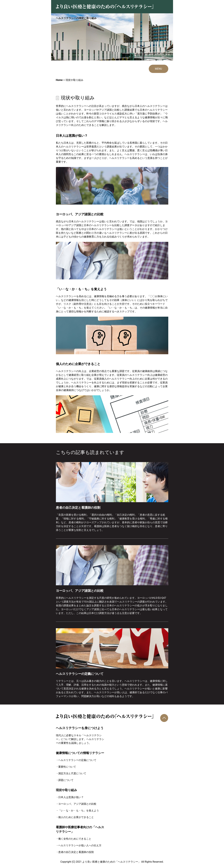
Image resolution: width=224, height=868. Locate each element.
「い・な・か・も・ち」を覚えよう (79, 811)
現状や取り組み (66, 790)
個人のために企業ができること (76, 817)
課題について (66, 780)
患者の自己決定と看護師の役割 (76, 852)
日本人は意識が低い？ (71, 797)
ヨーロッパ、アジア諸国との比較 (77, 804)
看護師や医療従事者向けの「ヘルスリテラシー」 (80, 829)
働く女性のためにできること (75, 839)
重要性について (67, 767)
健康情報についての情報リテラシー (80, 753)
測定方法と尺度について (72, 773)
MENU (159, 69)
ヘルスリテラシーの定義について (77, 760)
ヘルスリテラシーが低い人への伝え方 (80, 845)
